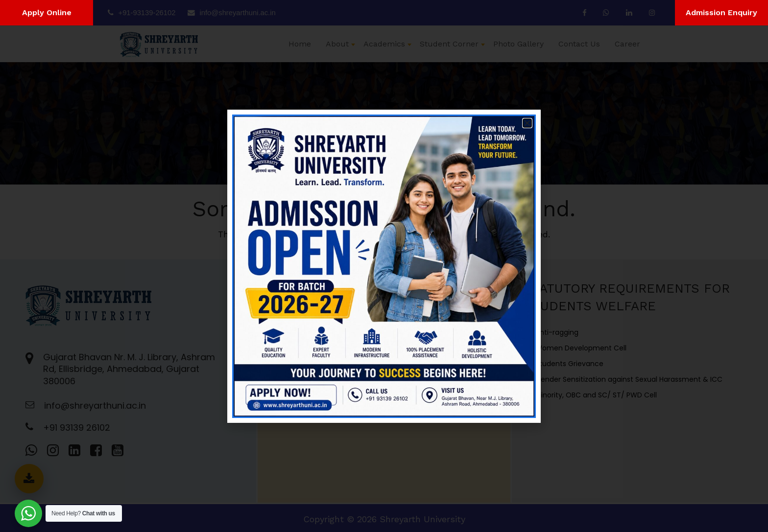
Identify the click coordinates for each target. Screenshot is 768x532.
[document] (384, 266)
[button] (527, 123)
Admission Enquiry (721, 12)
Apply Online (47, 12)
